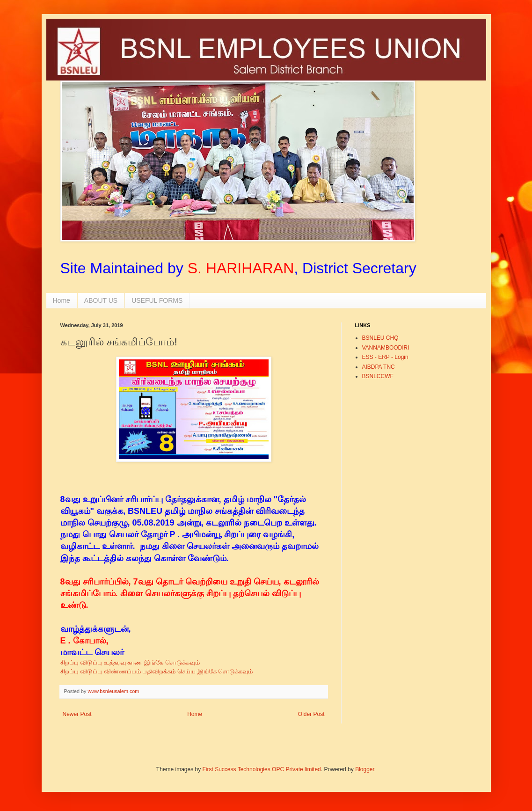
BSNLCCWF (378, 376)
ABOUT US (101, 300)
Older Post (311, 714)
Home (62, 300)
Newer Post (77, 714)
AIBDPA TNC (379, 367)
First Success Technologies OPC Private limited (262, 769)
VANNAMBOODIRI (386, 348)
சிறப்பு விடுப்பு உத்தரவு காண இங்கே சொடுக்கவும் (130, 662)
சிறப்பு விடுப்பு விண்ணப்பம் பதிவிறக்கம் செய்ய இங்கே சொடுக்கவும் (158, 671)
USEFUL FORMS (157, 300)
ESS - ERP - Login (385, 357)
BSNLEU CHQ (380, 338)
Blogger (365, 769)
